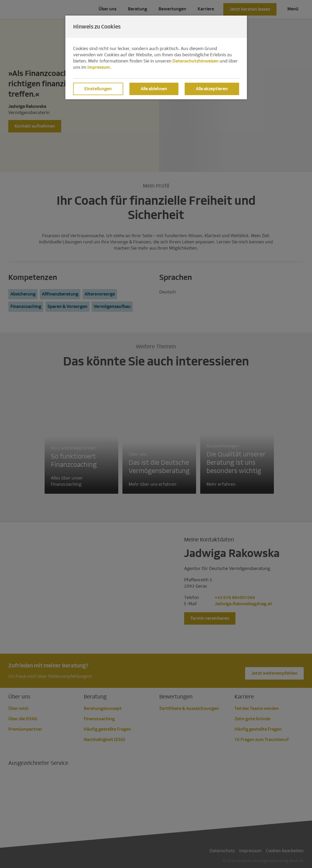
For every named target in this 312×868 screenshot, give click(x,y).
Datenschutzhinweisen (196, 61)
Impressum (99, 67)
